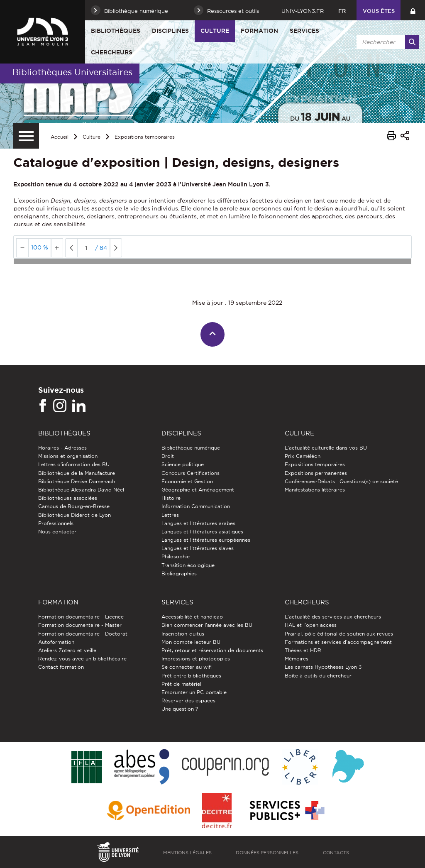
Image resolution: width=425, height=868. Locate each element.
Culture (215, 31)
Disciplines (170, 31)
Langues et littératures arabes (198, 523)
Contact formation (61, 667)
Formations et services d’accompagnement (338, 642)
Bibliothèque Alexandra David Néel (81, 490)
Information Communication (196, 506)
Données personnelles (267, 853)
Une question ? (180, 709)
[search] (386, 42)
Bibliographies (179, 573)
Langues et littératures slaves (198, 548)
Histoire (171, 498)
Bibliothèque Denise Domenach (77, 481)
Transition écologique (188, 565)
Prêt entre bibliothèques (191, 676)
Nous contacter (57, 532)
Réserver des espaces (188, 701)
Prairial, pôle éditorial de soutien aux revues (339, 634)
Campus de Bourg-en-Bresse (74, 506)
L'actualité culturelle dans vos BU (326, 448)
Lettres (170, 515)
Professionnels (56, 523)
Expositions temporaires (145, 137)
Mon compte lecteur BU (191, 642)
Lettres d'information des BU (74, 464)
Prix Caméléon (303, 456)
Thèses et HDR (303, 650)
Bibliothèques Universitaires (72, 72)
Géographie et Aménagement (198, 490)
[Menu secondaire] (26, 136)
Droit (168, 456)
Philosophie (176, 556)
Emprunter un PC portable (194, 692)
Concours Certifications (191, 473)
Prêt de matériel (181, 684)
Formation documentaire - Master (80, 625)
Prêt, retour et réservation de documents (212, 650)
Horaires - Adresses (62, 448)
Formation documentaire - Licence (81, 617)
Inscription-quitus (183, 634)
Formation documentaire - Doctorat (83, 634)
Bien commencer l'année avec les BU (207, 625)
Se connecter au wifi (187, 667)
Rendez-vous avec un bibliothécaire (82, 659)
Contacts (336, 853)
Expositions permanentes (316, 473)
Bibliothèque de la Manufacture (77, 473)
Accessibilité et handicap (192, 617)
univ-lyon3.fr (303, 11)
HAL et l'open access (311, 625)
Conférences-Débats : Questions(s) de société (341, 481)
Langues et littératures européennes (206, 540)
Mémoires (297, 659)
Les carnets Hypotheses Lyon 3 (323, 667)
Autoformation (56, 642)
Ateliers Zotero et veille (67, 650)
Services (304, 31)
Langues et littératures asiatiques (202, 532)
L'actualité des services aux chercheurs (333, 617)
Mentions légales (187, 853)
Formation (259, 31)
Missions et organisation (68, 456)
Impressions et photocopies (196, 659)
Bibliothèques (116, 31)
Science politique (183, 464)
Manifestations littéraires (315, 490)
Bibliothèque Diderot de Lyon (74, 515)
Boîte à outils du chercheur (318, 676)
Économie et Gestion (187, 481)
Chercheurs (112, 52)
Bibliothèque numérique (191, 448)
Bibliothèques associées (68, 498)
